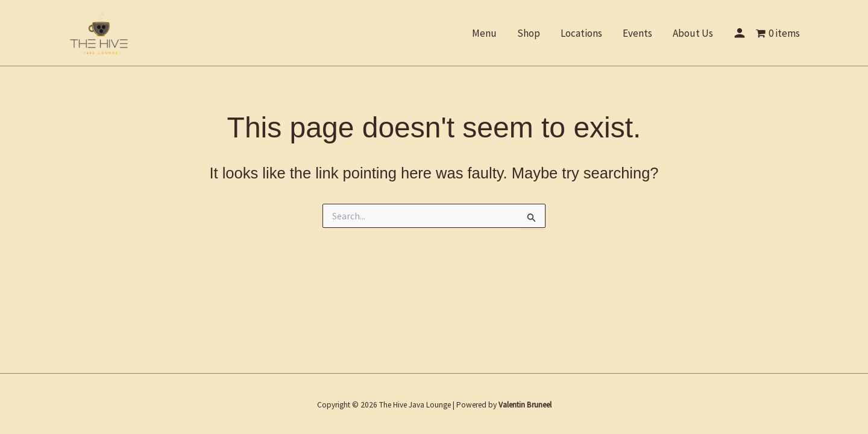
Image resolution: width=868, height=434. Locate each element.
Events (637, 33)
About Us (693, 33)
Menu (484, 33)
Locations (581, 33)
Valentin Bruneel (525, 405)
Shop (529, 33)
